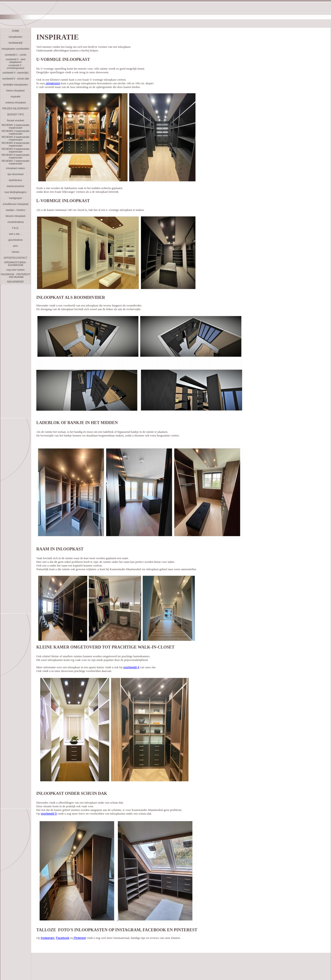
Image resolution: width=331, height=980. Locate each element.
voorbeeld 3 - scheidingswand (16, 67)
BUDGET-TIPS (16, 114)
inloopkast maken (16, 168)
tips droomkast (16, 174)
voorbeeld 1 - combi (16, 55)
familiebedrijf (16, 43)
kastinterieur (15, 180)
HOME (16, 31)
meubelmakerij (16, 222)
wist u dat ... (16, 234)
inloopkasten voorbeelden (16, 49)
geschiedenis (15, 240)
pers (16, 246)
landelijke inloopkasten (16, 85)
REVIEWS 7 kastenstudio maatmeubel (16, 162)
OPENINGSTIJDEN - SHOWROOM (15, 264)
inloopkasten (16, 37)
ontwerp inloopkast (16, 102)
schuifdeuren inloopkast (16, 204)
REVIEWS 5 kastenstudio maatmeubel (16, 150)
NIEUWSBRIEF (15, 282)
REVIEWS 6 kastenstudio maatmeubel (16, 156)
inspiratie (16, 96)
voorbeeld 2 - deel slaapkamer (16, 61)
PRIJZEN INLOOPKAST (16, 108)
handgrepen (16, 198)
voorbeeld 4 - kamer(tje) (16, 73)
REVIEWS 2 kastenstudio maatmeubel (16, 132)
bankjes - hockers (16, 210)
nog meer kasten (16, 270)
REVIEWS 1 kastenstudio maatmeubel (16, 126)
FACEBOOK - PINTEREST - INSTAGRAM (16, 276)
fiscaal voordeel (15, 120)
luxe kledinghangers (16, 192)
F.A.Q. (16, 228)
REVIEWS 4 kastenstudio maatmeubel (16, 144)
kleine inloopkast (16, 91)
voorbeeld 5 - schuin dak (15, 79)
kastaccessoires (16, 186)
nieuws (16, 252)
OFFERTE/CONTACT (16, 258)
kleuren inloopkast (16, 216)
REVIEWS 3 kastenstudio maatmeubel (16, 138)
